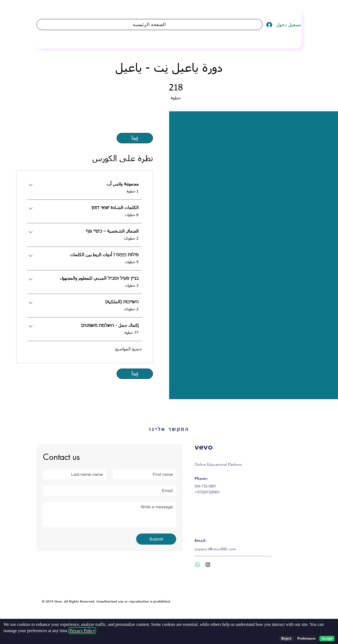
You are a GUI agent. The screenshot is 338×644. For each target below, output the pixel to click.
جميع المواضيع (129, 349)
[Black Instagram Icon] (208, 565)
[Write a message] (110, 515)
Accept (327, 638)
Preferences (306, 638)
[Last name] (76, 474)
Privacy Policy (82, 631)
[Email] (111, 491)
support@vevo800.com (215, 549)
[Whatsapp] (198, 565)
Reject (286, 638)
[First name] (146, 474)
